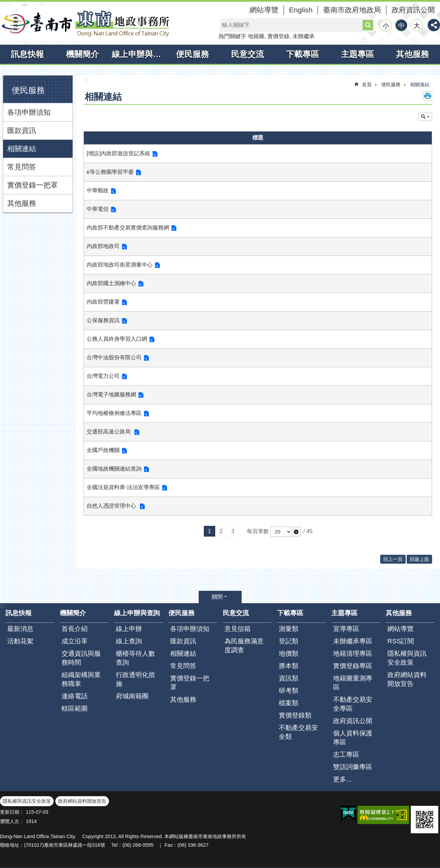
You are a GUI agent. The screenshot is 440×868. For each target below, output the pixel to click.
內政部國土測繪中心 (111, 283)
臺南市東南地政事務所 (86, 23)
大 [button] (417, 26)
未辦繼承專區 (353, 641)
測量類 (289, 629)
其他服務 (412, 54)
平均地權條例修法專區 (114, 413)
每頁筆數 (258, 531)
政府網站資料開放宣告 (407, 679)
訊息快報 (27, 54)
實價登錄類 (295, 715)
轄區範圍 (75, 708)
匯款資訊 (22, 130)
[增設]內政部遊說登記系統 (118, 153)
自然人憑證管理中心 (112, 506)
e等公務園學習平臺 (110, 172)
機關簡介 (82, 54)
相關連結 (22, 149)
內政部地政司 (103, 246)
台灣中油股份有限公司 (114, 357)
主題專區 (357, 54)
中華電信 (98, 209)
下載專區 (302, 54)
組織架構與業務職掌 (81, 679)
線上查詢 (129, 641)
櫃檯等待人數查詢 (135, 658)
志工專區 (346, 754)
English (301, 10)
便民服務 (192, 54)
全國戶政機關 (103, 450)
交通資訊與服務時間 (81, 658)
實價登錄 (278, 36)
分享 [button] (434, 25)
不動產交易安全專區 (353, 704)
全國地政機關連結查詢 (114, 469)
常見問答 (22, 167)
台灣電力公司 (103, 376)
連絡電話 (75, 696)
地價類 (289, 653)
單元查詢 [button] (425, 117)
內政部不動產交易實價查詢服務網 (128, 228)
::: (2, 5)
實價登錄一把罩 (32, 185)
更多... (342, 779)
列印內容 (428, 96)
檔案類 (289, 703)
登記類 (289, 641)
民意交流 (247, 54)
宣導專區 (346, 629)
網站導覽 (264, 10)
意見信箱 (238, 629)
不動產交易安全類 (298, 732)
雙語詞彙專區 (353, 767)
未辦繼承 (304, 36)
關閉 (217, 597)
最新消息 (20, 629)
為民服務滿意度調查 (244, 646)
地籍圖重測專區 (353, 683)
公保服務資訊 (103, 320)
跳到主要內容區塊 (4, 4)
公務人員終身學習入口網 (117, 339)
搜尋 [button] (368, 25)
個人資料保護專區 (353, 738)
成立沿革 (75, 641)
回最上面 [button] (419, 559)
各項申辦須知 (29, 112)
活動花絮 (20, 641)
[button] (296, 532)
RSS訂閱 (401, 641)
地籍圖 (256, 36)
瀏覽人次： (12, 821)
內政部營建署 (103, 302)
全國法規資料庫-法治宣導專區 (123, 487)
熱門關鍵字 (232, 36)
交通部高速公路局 (109, 432)
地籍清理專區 (353, 653)
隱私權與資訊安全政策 (407, 658)
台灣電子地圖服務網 (111, 394)
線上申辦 (129, 629)
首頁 (367, 84)
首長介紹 (75, 629)
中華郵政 (98, 190)
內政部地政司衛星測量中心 (120, 265)
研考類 (289, 691)
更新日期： (12, 812)
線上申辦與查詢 (138, 54)
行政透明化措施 (135, 679)
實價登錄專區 (353, 666)
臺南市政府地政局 (352, 10)
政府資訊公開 (413, 10)
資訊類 (289, 678)
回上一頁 (393, 559)
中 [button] (401, 26)
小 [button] (386, 26)
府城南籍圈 (132, 696)
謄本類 (289, 666)
